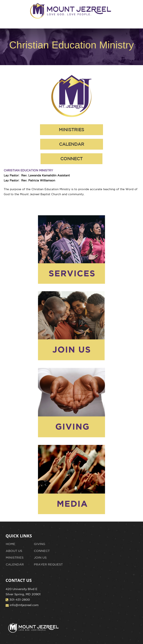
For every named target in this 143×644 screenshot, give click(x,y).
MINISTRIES (15, 557)
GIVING (40, 544)
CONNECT (42, 551)
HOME (11, 544)
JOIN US (40, 557)
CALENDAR (15, 564)
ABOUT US (14, 551)
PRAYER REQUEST (48, 564)
